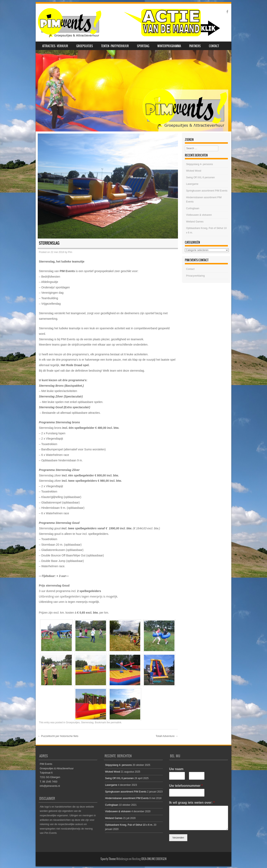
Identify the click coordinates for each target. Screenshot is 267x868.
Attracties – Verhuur (55, 46)
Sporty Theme (108, 859)
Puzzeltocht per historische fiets (58, 736)
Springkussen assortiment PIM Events (207, 191)
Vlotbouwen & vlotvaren (199, 215)
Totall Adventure (167, 736)
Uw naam (176, 769)
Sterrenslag (87, 722)
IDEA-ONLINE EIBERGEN (154, 859)
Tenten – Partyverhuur (115, 46)
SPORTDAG (143, 46)
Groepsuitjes (85, 46)
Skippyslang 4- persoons (199, 164)
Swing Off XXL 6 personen (200, 177)
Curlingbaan (193, 208)
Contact (214, 46)
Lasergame (192, 184)
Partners (195, 46)
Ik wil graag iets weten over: (192, 803)
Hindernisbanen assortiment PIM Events (127, 798)
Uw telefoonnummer (186, 786)
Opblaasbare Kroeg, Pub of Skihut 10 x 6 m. (129, 825)
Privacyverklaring (195, 276)
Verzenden (178, 838)
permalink (116, 722)
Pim (70, 252)
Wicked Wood (194, 171)
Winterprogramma (169, 46)
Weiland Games (195, 222)
